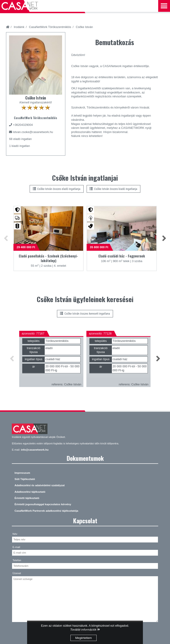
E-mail (16, 547)
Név (15, 534)
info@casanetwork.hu (35, 450)
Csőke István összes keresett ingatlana (85, 314)
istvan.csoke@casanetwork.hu (33, 132)
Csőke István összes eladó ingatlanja (57, 189)
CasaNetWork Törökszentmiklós (50, 27)
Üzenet (17, 573)
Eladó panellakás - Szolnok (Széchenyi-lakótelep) (48, 258)
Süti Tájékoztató (25, 479)
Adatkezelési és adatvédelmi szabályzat (40, 485)
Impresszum (22, 473)
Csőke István (84, 27)
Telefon (17, 560)
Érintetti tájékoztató (27, 498)
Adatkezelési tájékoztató (30, 492)
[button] (6, 239)
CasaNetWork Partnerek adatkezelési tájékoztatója (46, 511)
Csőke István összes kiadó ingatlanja (113, 189)
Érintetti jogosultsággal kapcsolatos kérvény (43, 504)
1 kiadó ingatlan (19, 146)
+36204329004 (23, 125)
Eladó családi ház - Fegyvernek (122, 256)
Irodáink (19, 27)
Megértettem (84, 638)
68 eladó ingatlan (20, 139)
